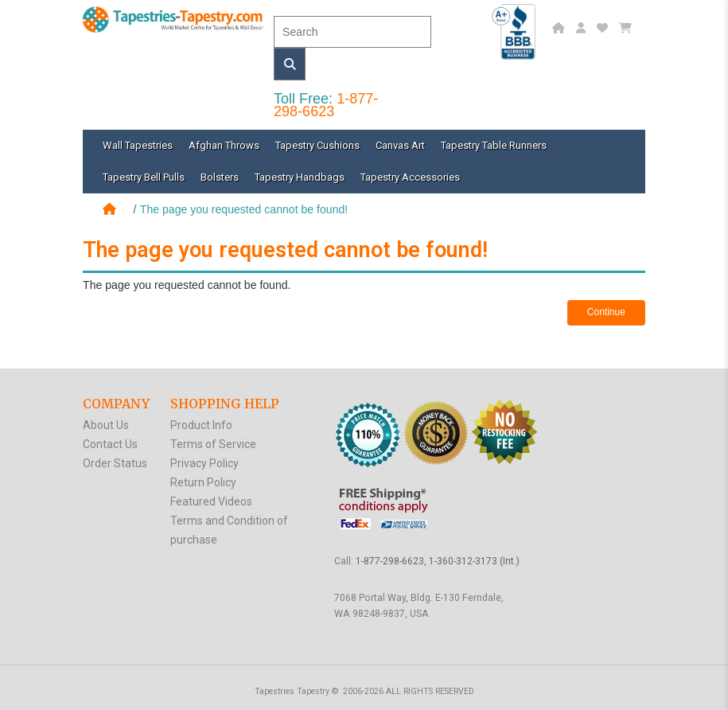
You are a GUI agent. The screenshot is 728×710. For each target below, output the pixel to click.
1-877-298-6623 (326, 105)
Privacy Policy (204, 463)
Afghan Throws (224, 145)
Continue (606, 312)
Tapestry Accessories (410, 177)
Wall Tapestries (138, 145)
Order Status (115, 463)
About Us (106, 425)
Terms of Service (213, 444)
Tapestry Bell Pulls (144, 177)
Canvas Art (400, 145)
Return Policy (203, 482)
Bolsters (220, 177)
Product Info (201, 425)
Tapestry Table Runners (494, 145)
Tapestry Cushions (317, 145)
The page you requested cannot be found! (244, 209)
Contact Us (110, 444)
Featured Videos (211, 501)
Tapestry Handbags (300, 177)
